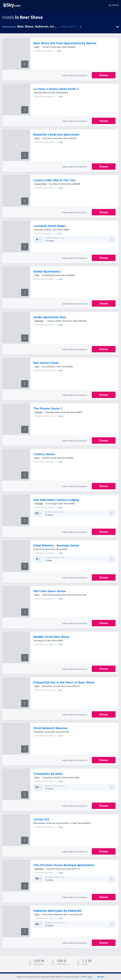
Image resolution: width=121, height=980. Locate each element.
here (90, 977)
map (58, 51)
